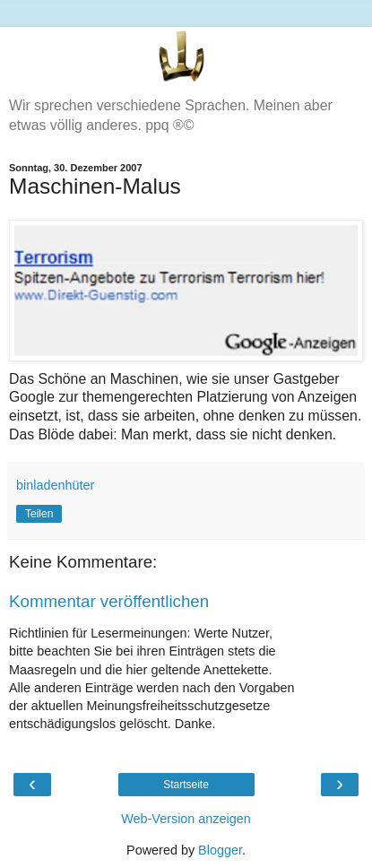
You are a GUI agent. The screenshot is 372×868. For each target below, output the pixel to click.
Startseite (186, 785)
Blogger (220, 850)
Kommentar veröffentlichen (109, 601)
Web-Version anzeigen (186, 819)
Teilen (39, 514)
